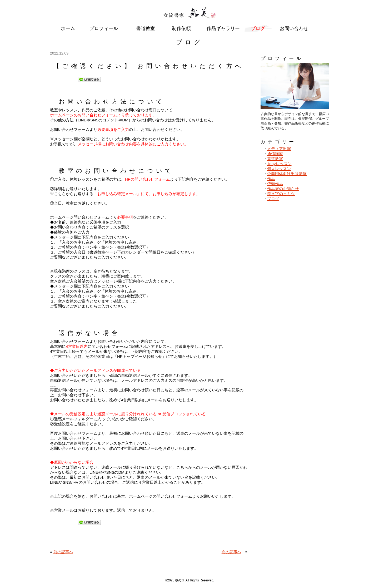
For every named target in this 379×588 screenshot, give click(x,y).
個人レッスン (279, 169)
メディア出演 (279, 149)
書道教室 (275, 159)
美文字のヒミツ (281, 194)
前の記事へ (63, 552)
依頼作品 (275, 184)
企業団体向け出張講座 (287, 174)
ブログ (273, 199)
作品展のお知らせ (283, 189)
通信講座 (275, 154)
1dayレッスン (279, 164)
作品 (271, 179)
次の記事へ (231, 552)
